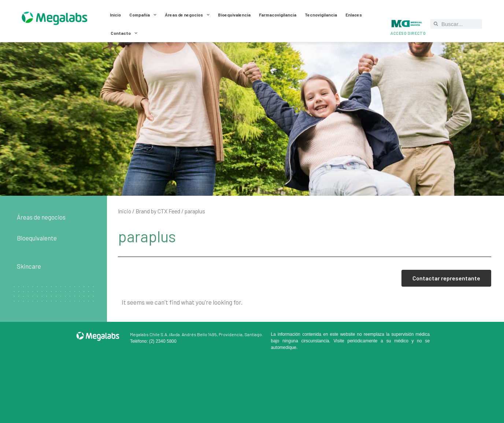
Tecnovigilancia (321, 15)
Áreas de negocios (187, 15)
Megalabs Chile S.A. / (150, 334)
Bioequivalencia (234, 15)
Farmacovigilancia (278, 15)
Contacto (124, 33)
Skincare (29, 266)
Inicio (115, 15)
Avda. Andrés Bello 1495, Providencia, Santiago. (217, 334)
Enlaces (354, 15)
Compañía (143, 15)
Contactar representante (446, 278)
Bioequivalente (37, 238)
